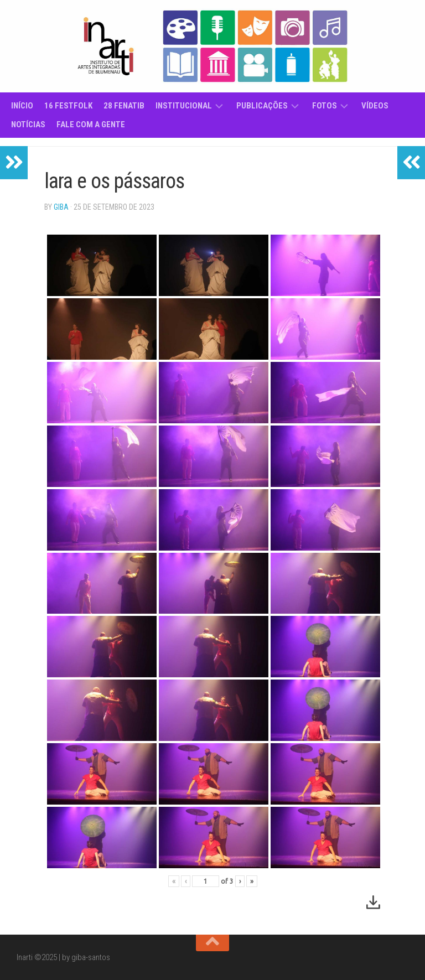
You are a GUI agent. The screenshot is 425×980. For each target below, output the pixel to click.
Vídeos (375, 106)
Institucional (184, 106)
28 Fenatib (124, 106)
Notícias (28, 125)
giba (61, 207)
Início (22, 106)
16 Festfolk (68, 106)
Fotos (325, 106)
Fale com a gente (91, 125)
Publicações (262, 106)
